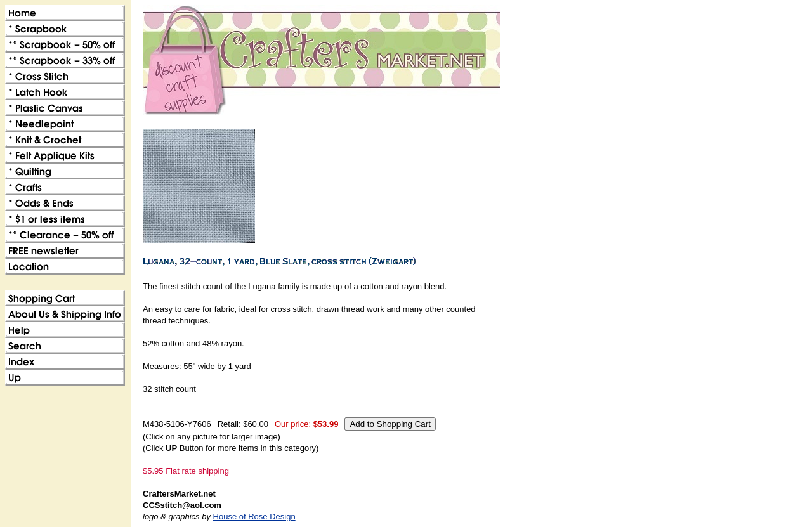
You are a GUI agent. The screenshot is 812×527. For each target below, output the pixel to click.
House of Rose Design (254, 517)
